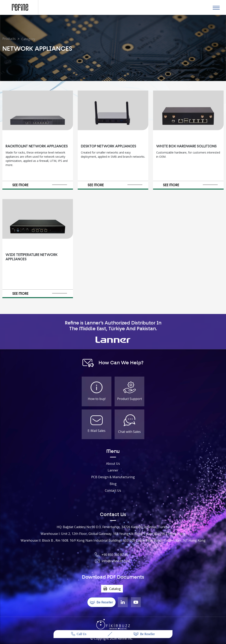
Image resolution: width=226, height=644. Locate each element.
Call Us (79, 634)
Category (28, 39)
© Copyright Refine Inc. (112, 638)
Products (9, 39)
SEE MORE (40, 185)
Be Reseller (144, 634)
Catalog (112, 589)
